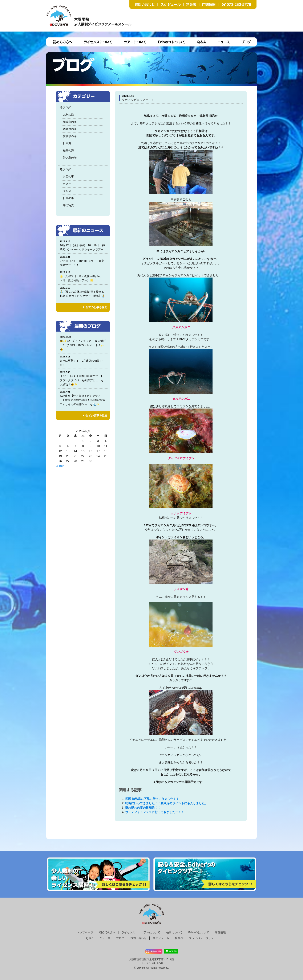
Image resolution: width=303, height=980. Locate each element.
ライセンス (128, 932)
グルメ (67, 191)
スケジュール (161, 938)
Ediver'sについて (199, 932)
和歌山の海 (70, 122)
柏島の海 (68, 150)
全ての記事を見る (96, 307)
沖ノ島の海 (70, 158)
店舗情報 (220, 932)
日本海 (67, 143)
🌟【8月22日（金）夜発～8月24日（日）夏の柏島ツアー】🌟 (83, 276)
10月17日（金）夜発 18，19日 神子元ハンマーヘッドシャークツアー (83, 245)
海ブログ (65, 107)
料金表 (179, 938)
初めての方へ (107, 932)
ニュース (105, 938)
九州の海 (68, 115)
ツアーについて (151, 932)
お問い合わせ (138, 938)
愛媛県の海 (70, 136)
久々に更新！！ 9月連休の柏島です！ (83, 361)
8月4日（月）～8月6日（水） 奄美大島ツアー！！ (83, 261)
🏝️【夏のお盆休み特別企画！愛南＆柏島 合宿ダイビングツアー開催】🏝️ (83, 292)
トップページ (85, 932)
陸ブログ (65, 169)
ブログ (120, 938)
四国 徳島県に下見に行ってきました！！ (152, 799)
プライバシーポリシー (203, 938)
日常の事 (68, 198)
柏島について (174, 932)
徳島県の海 (70, 129)
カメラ (67, 184)
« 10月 (60, 466)
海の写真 (68, 205)
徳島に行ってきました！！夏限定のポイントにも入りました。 (166, 803)
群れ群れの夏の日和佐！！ (143, 808)
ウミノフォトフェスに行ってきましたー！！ (155, 812)
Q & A (90, 938)
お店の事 (68, 177)
